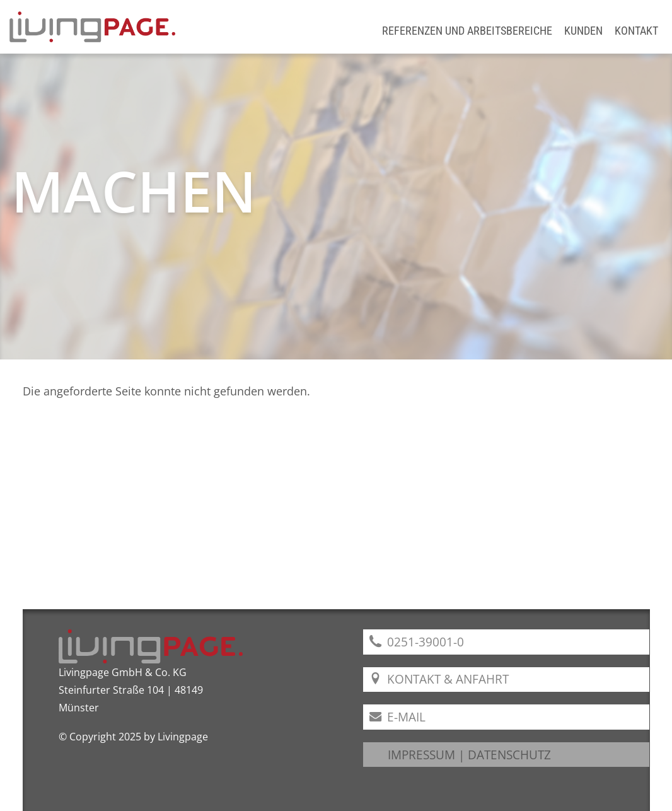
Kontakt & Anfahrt (439, 679)
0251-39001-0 (417, 642)
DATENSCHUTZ (509, 755)
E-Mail (397, 717)
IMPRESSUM (421, 755)
